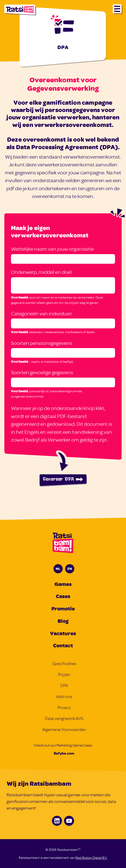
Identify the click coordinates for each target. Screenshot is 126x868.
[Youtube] (69, 821)
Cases (63, 596)
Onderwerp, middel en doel (41, 272)
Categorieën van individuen (42, 313)
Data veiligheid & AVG (64, 718)
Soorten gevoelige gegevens (42, 372)
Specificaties (64, 663)
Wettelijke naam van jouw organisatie (52, 249)
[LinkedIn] (57, 821)
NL (58, 569)
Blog (63, 621)
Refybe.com (64, 753)
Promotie (63, 608)
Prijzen (64, 674)
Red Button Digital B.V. (91, 858)
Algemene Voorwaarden (64, 729)
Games (63, 584)
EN (70, 569)
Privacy (64, 707)
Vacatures (63, 633)
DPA (64, 685)
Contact (63, 645)
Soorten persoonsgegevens (42, 343)
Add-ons (64, 696)
